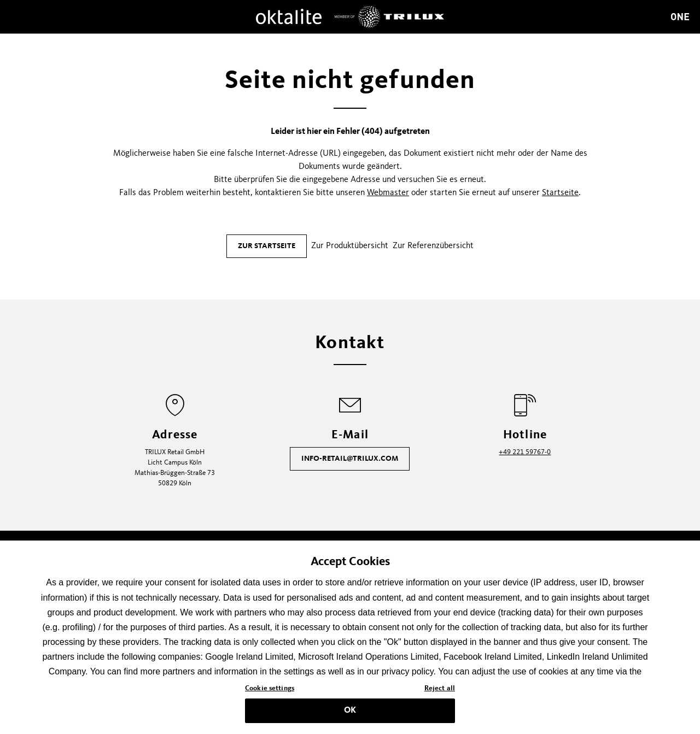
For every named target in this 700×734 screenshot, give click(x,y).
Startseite (560, 193)
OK (350, 713)
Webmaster (388, 193)
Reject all (440, 692)
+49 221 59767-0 (525, 452)
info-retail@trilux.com (350, 459)
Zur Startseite (267, 246)
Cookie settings (270, 692)
